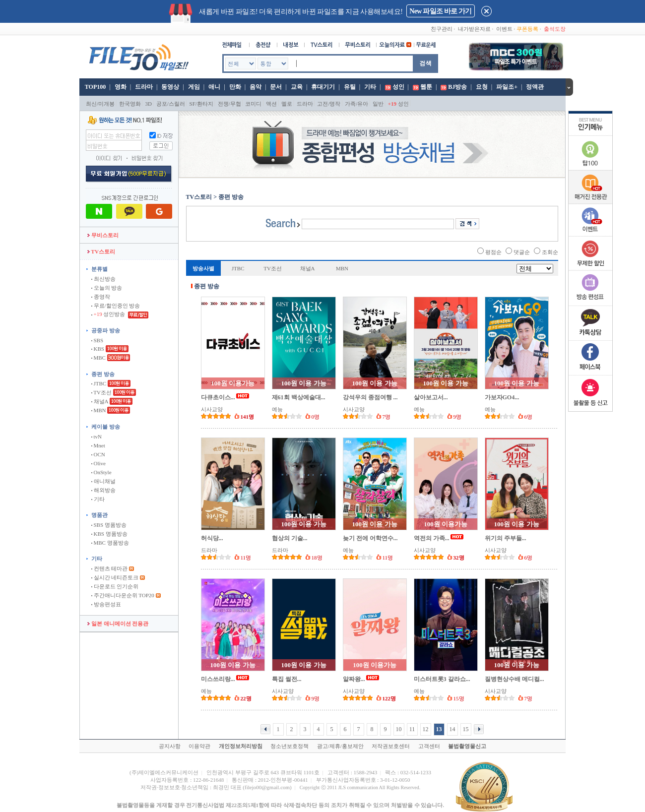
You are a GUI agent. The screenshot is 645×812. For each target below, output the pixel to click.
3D (149, 104)
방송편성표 (106, 604)
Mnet (98, 445)
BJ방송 (457, 87)
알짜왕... (354, 679)
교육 (297, 87)
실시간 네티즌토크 (115, 577)
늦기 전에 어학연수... (370, 538)
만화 (235, 87)
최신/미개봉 (100, 104)
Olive (98, 463)
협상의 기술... (290, 538)
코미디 (253, 104)
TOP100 (95, 87)
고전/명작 (329, 104)
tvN (97, 437)
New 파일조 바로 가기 (440, 11)
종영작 (101, 297)
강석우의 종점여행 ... (370, 397)
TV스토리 (101, 251)
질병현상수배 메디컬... (515, 679)
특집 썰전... (287, 679)
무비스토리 (103, 235)
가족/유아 (356, 104)
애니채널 (103, 481)
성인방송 (109, 314)
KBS (98, 349)
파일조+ (507, 87)
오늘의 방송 (107, 288)
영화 (121, 87)
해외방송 (103, 490)
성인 (398, 87)
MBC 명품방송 (110, 543)
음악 (256, 87)
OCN (98, 454)
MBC (98, 358)
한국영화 (130, 104)
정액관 (535, 87)
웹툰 (426, 87)
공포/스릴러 (171, 104)
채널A (100, 401)
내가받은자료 (474, 29)
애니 (214, 87)
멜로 (287, 104)
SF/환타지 (201, 104)
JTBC (99, 383)
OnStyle (101, 472)
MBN (99, 410)
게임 (194, 87)
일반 (378, 104)
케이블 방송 (106, 427)
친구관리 (442, 29)
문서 (276, 87)
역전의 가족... (432, 538)
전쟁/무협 (229, 104)
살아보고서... (431, 397)
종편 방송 (103, 374)
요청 (482, 87)
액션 (271, 104)
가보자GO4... (502, 397)
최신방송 (103, 279)
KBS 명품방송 (109, 534)
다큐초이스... (218, 397)
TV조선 (101, 392)
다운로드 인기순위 (115, 586)
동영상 (170, 87)
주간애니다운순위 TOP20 (123, 595)
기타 (370, 87)
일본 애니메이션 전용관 (118, 624)
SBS (97, 340)
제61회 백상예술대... (299, 397)
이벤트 (504, 29)
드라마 (144, 87)
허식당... (212, 538)
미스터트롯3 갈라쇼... (442, 679)
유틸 (350, 87)
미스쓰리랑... (218, 679)
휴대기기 (323, 87)
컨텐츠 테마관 (110, 568)
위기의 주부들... (506, 538)
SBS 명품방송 (109, 525)
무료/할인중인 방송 (116, 306)
